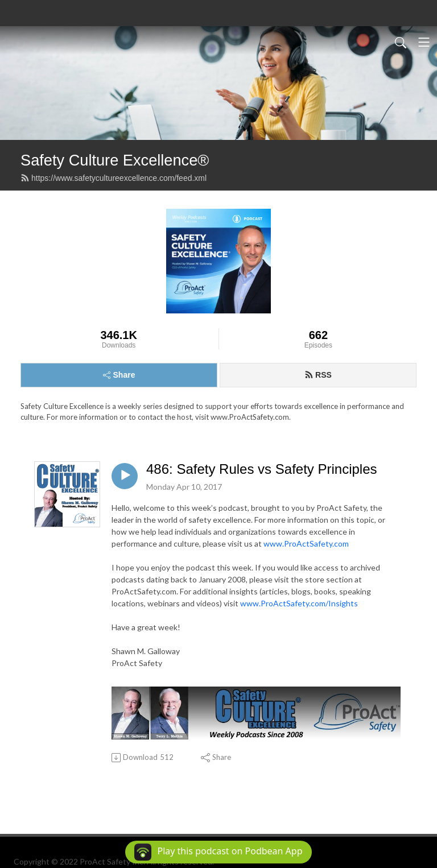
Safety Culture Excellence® (115, 160)
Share (119, 375)
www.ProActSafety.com (306, 543)
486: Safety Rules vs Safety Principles (262, 469)
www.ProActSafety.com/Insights (299, 603)
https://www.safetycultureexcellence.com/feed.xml (114, 178)
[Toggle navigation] (424, 42)
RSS (318, 375)
